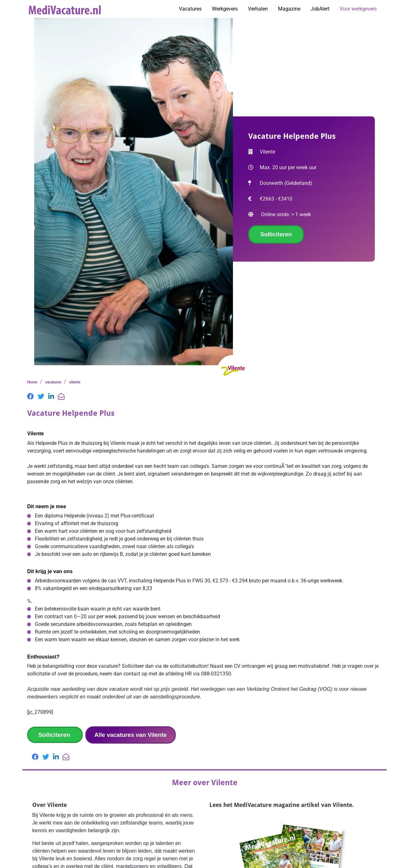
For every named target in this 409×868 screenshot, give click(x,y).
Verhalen (258, 9)
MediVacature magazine (267, 805)
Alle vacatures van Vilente (131, 735)
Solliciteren (276, 234)
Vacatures (190, 9)
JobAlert (320, 9)
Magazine (289, 9)
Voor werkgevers (358, 9)
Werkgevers (225, 9)
